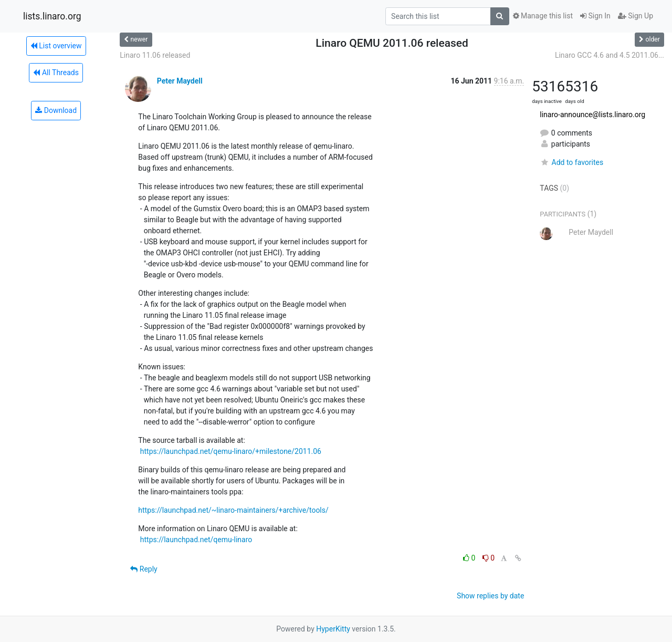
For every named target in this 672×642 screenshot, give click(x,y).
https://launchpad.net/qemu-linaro (196, 540)
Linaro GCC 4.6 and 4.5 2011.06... (610, 55)
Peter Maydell (180, 81)
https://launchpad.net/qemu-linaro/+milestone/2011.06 (231, 451)
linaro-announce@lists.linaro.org (592, 115)
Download (56, 110)
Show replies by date (490, 596)
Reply (144, 569)
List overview (56, 46)
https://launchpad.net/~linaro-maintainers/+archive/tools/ (233, 510)
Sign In (595, 16)
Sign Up (636, 16)
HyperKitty (333, 629)
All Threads (56, 73)
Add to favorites (571, 162)
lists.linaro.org (52, 16)
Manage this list (543, 16)
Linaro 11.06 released (155, 55)
